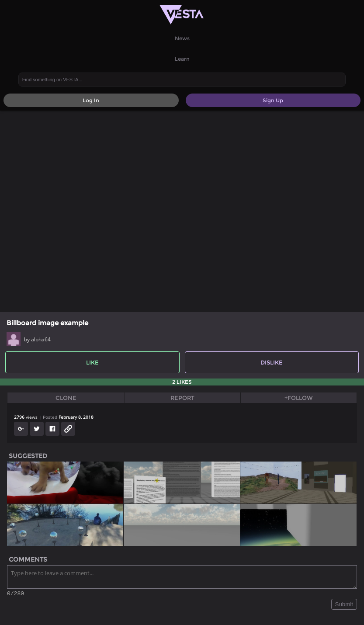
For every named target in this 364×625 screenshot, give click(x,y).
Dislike (272, 362)
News (182, 38)
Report (182, 398)
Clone (66, 398)
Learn (182, 59)
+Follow (299, 398)
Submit (344, 606)
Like (92, 362)
